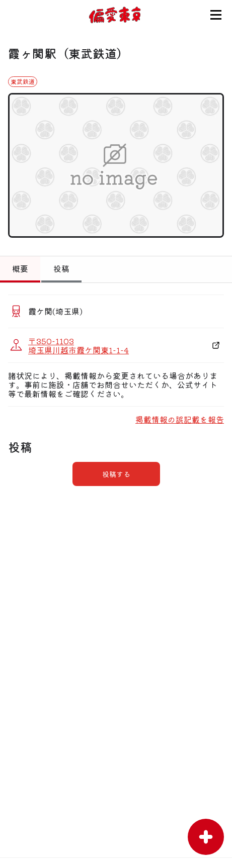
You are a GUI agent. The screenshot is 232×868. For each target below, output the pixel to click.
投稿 (61, 268)
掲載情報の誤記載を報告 (180, 419)
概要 (20, 268)
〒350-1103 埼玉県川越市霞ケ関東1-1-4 (79, 345)
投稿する (116, 474)
